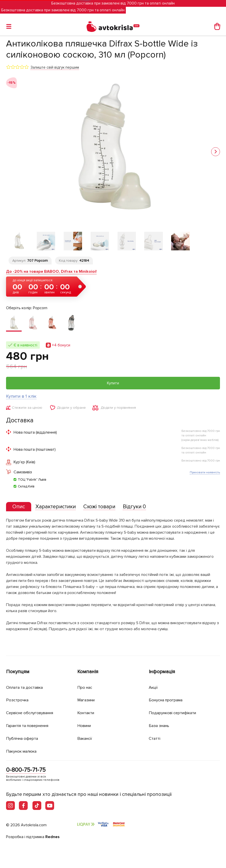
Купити (113, 386)
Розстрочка (18, 700)
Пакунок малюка (23, 751)
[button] (216, 152)
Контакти (87, 713)
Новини (85, 726)
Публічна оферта (23, 739)
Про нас (85, 688)
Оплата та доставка (26, 688)
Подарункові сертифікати (174, 713)
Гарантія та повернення (30, 726)
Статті (155, 739)
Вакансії (85, 739)
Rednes (52, 837)
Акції (154, 688)
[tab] (19, 510)
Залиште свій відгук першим (55, 67)
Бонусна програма (167, 700)
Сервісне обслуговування (32, 713)
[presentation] (19, 510)
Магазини (87, 700)
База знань (160, 726)
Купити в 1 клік (21, 399)
